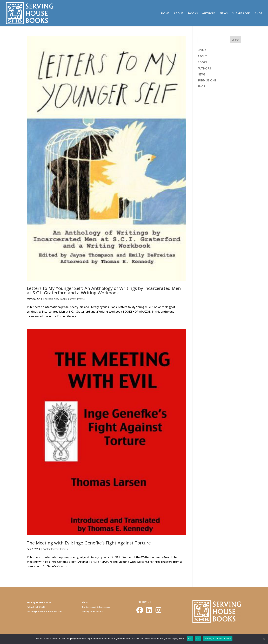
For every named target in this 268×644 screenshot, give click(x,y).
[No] (264, 639)
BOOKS (193, 13)
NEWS (224, 13)
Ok (190, 639)
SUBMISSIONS (241, 13)
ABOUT (179, 13)
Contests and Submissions (96, 607)
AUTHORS (209, 13)
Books (63, 299)
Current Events (76, 299)
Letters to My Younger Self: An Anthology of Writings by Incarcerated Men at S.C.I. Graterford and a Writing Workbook (104, 290)
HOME (165, 13)
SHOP (259, 13)
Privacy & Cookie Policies (218, 639)
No (198, 639)
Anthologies (51, 299)
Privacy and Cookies (92, 612)
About (85, 602)
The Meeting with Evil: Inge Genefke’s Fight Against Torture (89, 543)
